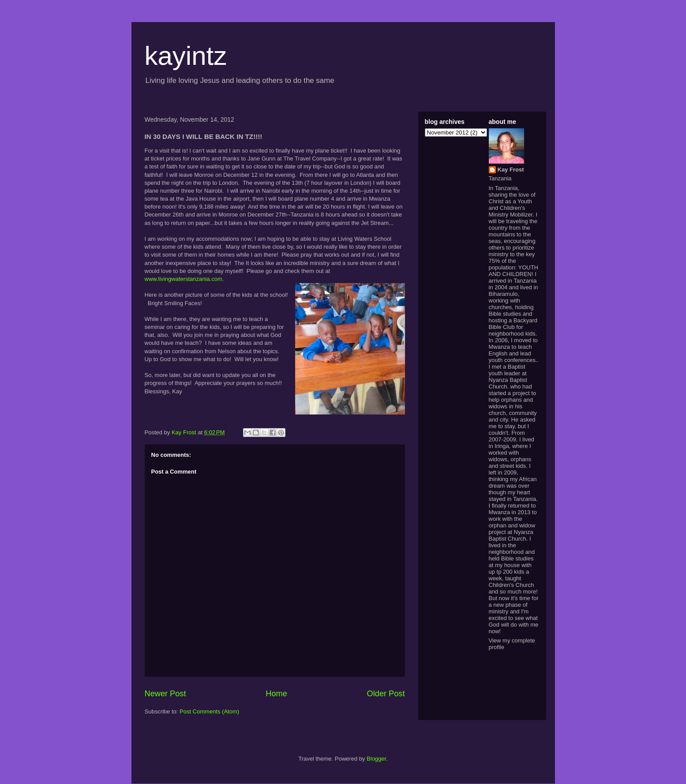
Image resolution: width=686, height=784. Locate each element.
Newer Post (165, 694)
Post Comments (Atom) (209, 711)
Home (276, 694)
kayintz (186, 56)
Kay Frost (511, 170)
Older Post (386, 694)
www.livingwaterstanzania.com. (186, 279)
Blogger (376, 759)
